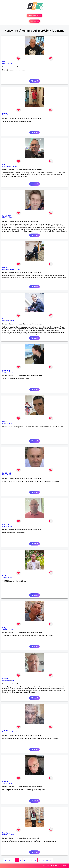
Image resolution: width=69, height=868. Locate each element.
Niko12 (5, 422)
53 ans (10, 526)
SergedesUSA (7, 216)
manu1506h (6, 525)
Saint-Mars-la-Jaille (8, 269)
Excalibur (5, 576)
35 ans (10, 423)
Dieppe (4, 526)
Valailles (5, 629)
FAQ (44, 866)
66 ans (10, 64)
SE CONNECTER (34, 21)
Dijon (4, 115)
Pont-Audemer (7, 166)
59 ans (10, 218)
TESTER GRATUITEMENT (35, 15)
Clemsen (5, 113)
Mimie (4, 165)
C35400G (5, 679)
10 (39, 860)
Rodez (4, 423)
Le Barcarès (6, 680)
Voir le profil (34, 81)
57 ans (11, 629)
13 (51, 860)
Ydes (4, 475)
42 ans (11, 835)
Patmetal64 (6, 370)
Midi (4, 627)
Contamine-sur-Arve (9, 732)
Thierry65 (5, 730)
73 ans (9, 115)
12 (47, 860)
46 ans (13, 321)
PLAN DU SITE (55, 866)
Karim (4, 319)
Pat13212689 (7, 473)
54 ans (11, 783)
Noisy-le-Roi (6, 321)
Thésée (5, 578)
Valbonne (5, 835)
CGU (48, 866)
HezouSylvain (7, 833)
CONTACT (64, 866)
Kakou (4, 62)
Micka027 (5, 782)
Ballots (4, 64)
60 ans (15, 166)
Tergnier (5, 783)
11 (43, 860)
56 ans (9, 475)
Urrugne (5, 372)
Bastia (4, 218)
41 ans (11, 372)
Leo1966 (5, 267)
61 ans (10, 578)
